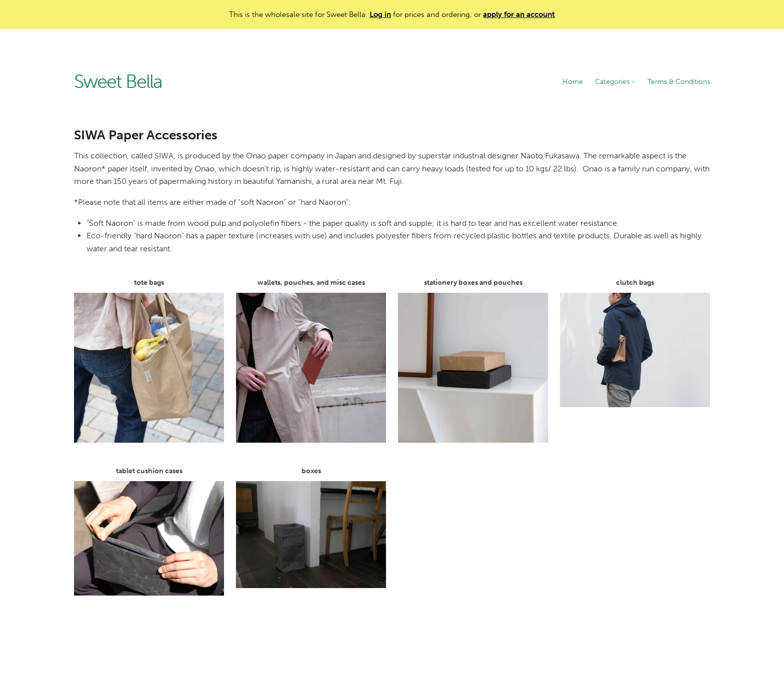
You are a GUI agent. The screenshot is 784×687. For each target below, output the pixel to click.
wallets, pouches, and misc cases (311, 360)
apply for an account (519, 14)
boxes (311, 527)
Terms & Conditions (679, 82)
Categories (615, 82)
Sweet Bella (118, 82)
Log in (380, 14)
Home (573, 82)
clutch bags (635, 343)
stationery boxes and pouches (473, 360)
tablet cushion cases (149, 531)
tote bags (149, 360)
